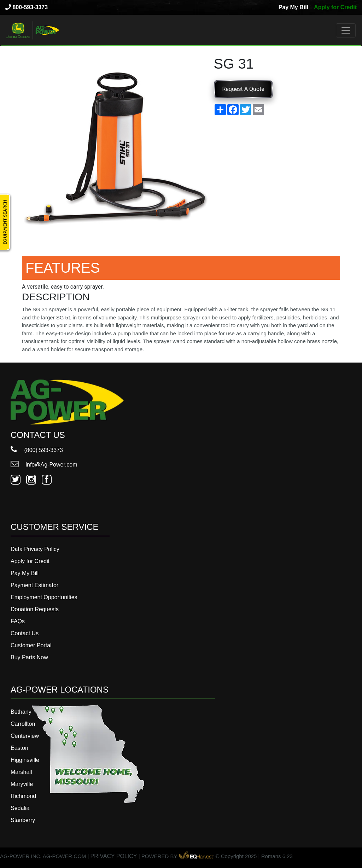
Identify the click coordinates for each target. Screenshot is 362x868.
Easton (19, 748)
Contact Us (25, 633)
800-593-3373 (27, 7)
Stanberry (23, 820)
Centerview (25, 736)
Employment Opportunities (44, 597)
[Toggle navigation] (346, 30)
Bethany (21, 712)
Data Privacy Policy (35, 549)
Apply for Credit (335, 7)
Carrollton (23, 724)
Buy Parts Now (29, 657)
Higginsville (25, 760)
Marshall (21, 772)
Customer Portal (31, 645)
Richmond (23, 796)
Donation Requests (35, 609)
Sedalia (20, 808)
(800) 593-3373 (37, 450)
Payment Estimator (34, 585)
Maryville (22, 784)
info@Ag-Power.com (44, 465)
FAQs (18, 621)
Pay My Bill (293, 7)
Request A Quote (243, 89)
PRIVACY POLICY (114, 856)
